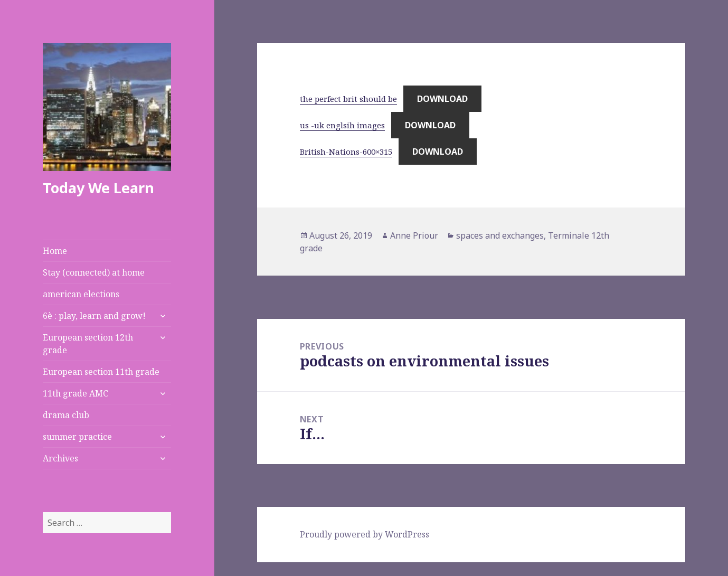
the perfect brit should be (348, 99)
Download (442, 99)
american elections (81, 294)
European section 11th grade (101, 372)
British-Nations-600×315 (346, 152)
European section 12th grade (88, 344)
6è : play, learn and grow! (94, 316)
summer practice (77, 437)
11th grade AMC (75, 393)
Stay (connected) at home (94, 272)
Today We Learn (98, 188)
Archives (60, 458)
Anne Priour (414, 235)
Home (55, 251)
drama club (66, 415)
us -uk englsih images (342, 125)
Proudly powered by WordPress (365, 534)
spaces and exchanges (500, 235)
